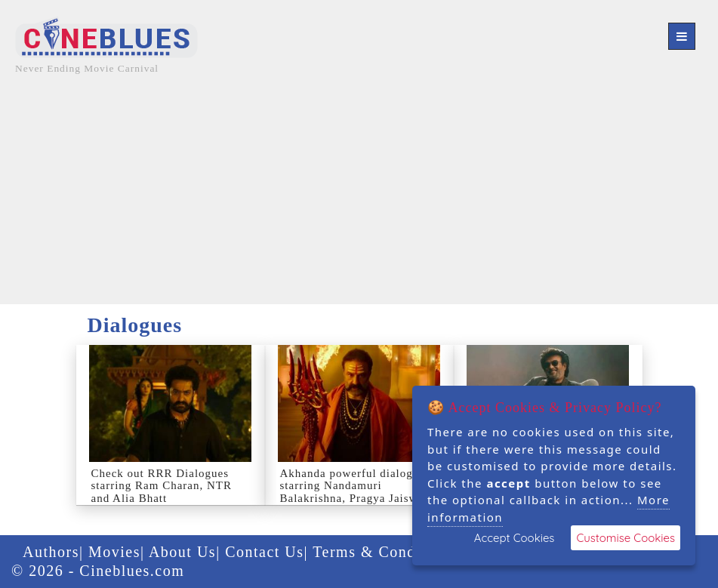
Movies (114, 552)
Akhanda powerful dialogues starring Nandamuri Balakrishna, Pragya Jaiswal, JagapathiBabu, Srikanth (356, 492)
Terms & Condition (381, 552)
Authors (51, 552)
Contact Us (264, 552)
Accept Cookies (515, 538)
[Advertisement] (359, 199)
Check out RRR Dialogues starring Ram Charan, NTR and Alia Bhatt (162, 486)
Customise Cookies (626, 538)
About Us (182, 552)
